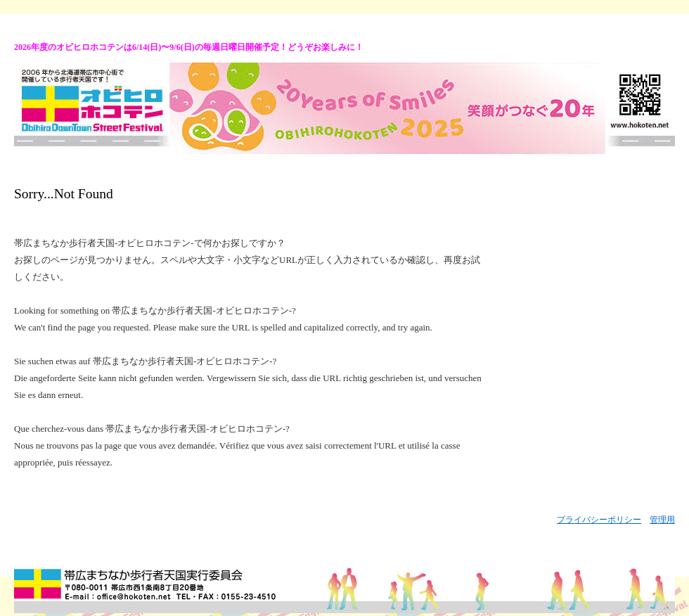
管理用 (662, 520)
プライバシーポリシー (599, 520)
